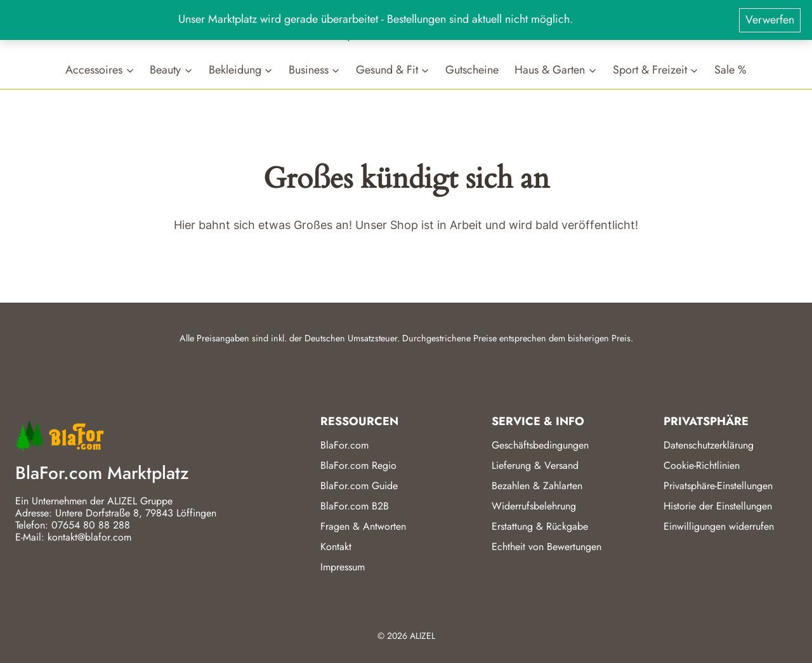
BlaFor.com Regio (358, 465)
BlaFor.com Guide (359, 486)
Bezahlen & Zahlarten (537, 486)
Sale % (730, 69)
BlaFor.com (344, 445)
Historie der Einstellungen (718, 506)
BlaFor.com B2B (355, 506)
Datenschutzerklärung (709, 445)
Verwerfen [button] (770, 20)
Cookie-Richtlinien (702, 465)
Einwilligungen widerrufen (719, 526)
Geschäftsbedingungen (540, 445)
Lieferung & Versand (535, 465)
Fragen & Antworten (363, 526)
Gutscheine (472, 69)
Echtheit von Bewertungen (547, 547)
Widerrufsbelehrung (534, 506)
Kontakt (336, 547)
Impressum (343, 567)
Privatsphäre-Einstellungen (718, 486)
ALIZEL (422, 636)
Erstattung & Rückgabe (540, 526)
